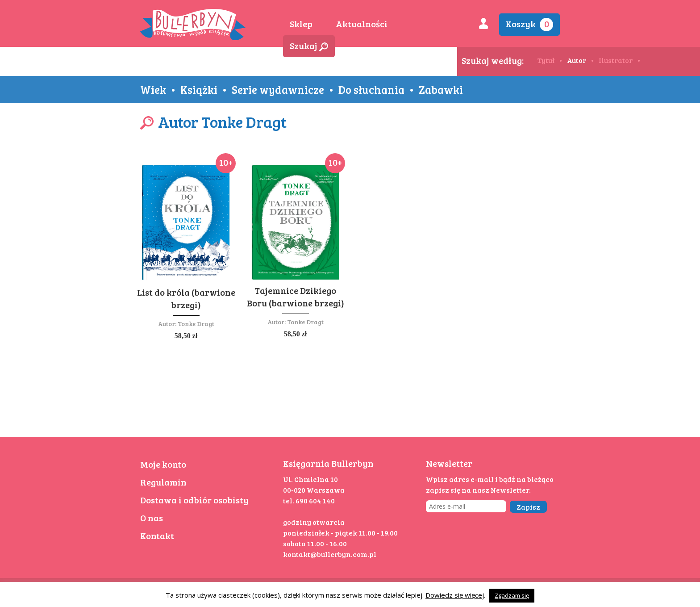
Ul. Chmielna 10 (310, 479)
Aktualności (362, 24)
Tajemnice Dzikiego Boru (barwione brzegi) (296, 297)
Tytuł (546, 60)
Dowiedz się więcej (455, 595)
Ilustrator (616, 60)
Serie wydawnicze (278, 89)
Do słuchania (371, 89)
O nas (152, 518)
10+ (226, 162)
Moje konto (163, 464)
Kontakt (157, 536)
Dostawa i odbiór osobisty (194, 500)
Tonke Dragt (196, 324)
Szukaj (309, 46)
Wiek (153, 89)
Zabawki (441, 89)
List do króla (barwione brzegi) (186, 298)
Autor (577, 60)
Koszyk (529, 24)
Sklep (301, 24)
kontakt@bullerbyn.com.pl (330, 554)
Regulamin (163, 482)
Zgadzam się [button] (512, 595)
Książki (199, 89)
